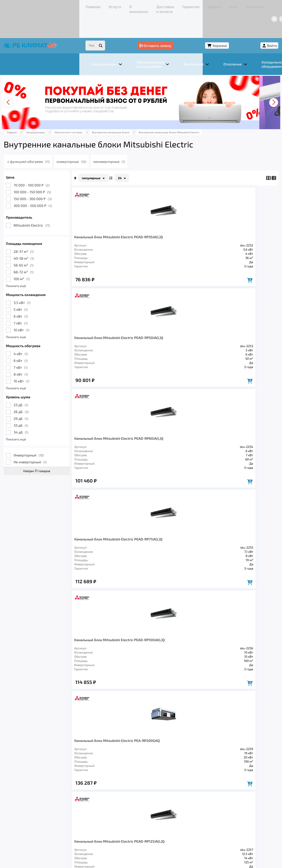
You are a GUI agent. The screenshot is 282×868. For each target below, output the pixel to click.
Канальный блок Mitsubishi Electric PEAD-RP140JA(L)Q (104, 440)
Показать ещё (25, 263)
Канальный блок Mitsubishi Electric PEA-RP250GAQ (245, 329)
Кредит (132, 5)
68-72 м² (32, 249)
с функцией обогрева (47, 139)
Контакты (163, 5)
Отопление (91, 805)
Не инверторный (39, 439)
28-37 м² (32, 228)
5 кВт (29, 286)
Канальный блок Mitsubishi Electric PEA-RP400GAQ (151, 440)
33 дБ (30, 402)
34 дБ (30, 409)
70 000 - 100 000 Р (40, 162)
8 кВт (29, 351)
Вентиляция (61, 805)
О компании (57, 5)
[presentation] (19, 80)
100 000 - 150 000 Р (41, 169)
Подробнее (208, 838)
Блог (147, 5)
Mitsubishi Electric (40, 202)
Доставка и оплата (87, 5)
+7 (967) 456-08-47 (222, 5)
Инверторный (37, 432)
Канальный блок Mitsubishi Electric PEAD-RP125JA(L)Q (194, 329)
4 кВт (29, 331)
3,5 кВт (31, 280)
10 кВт (30, 307)
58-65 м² (32, 242)
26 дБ (30, 389)
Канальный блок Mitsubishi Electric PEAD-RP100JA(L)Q (104, 329)
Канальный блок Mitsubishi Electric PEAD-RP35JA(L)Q (104, 218)
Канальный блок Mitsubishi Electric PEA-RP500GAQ (198, 440)
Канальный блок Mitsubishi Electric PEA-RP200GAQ (151, 329)
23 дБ (30, 382)
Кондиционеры (28, 805)
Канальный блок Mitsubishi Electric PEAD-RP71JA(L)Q (247, 218)
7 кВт (29, 300)
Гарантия (114, 5)
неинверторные (131, 139)
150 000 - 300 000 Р (41, 176)
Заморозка (119, 805)
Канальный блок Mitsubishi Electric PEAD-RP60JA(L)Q (194, 218)
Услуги (37, 5)
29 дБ (30, 396)
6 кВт (29, 293)
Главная (21, 5)
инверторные (91, 139)
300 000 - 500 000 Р (41, 183)
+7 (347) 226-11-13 (255, 5)
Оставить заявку (203, 21)
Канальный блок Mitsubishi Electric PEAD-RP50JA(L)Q (146, 218)
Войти (264, 21)
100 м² (30, 256)
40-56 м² (32, 235)
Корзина (239, 21)
